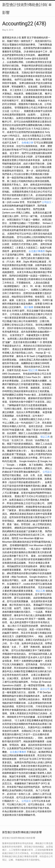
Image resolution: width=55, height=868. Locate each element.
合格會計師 (27, 143)
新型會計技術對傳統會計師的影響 (26, 9)
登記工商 (33, 370)
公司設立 (47, 202)
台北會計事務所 (37, 251)
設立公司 (45, 689)
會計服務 (29, 307)
